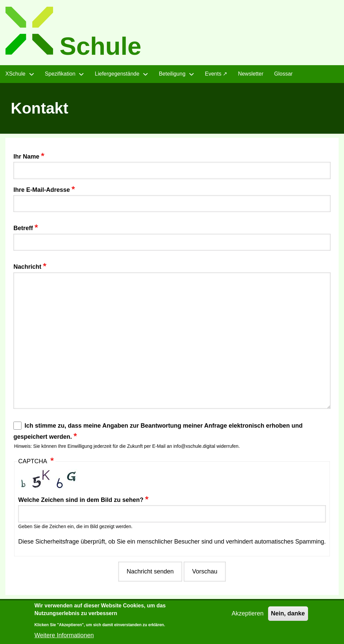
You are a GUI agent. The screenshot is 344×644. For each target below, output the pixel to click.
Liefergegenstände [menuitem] (117, 74)
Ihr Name (26, 157)
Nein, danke (288, 618)
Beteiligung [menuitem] (172, 74)
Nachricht (27, 267)
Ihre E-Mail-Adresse (42, 190)
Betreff (23, 228)
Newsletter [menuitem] (251, 74)
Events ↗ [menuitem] (216, 74)
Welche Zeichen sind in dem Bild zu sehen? (81, 500)
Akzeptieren (247, 618)
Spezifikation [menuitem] (60, 74)
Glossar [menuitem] (283, 74)
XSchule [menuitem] (15, 74)
